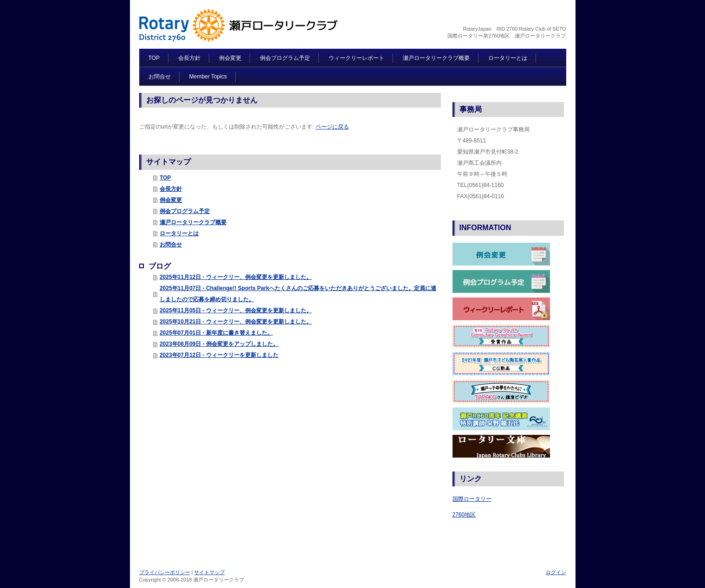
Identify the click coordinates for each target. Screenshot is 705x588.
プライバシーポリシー (165, 572)
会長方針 (171, 189)
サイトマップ (209, 572)
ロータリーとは (179, 233)
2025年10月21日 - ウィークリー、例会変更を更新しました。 (236, 322)
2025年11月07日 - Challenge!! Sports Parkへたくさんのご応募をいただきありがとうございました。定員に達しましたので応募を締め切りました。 (298, 294)
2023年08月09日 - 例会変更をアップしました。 (219, 344)
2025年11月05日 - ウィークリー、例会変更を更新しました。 (236, 310)
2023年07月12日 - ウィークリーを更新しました (219, 355)
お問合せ (171, 245)
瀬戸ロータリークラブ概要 (193, 222)
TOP (165, 178)
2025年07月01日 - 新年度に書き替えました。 (216, 333)
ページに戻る (332, 127)
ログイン (556, 572)
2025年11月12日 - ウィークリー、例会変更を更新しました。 (236, 277)
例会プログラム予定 (185, 211)
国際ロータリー (472, 499)
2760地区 (464, 515)
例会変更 (171, 200)
